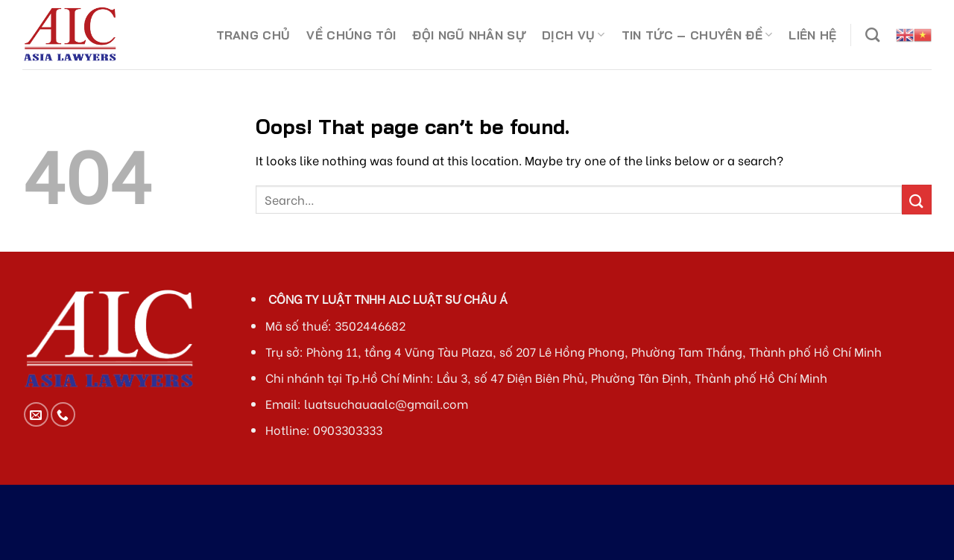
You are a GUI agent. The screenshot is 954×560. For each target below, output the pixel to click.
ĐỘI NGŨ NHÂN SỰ (469, 35)
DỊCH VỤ (574, 35)
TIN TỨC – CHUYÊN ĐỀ (697, 35)
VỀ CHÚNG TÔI (351, 35)
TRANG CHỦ (253, 35)
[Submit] (917, 199)
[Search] (872, 35)
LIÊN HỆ (812, 35)
